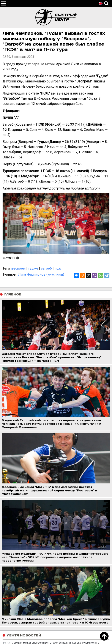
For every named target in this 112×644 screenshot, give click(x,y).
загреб (46, 268)
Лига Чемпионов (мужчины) (41, 274)
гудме (33, 268)
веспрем (18, 268)
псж (58, 268)
